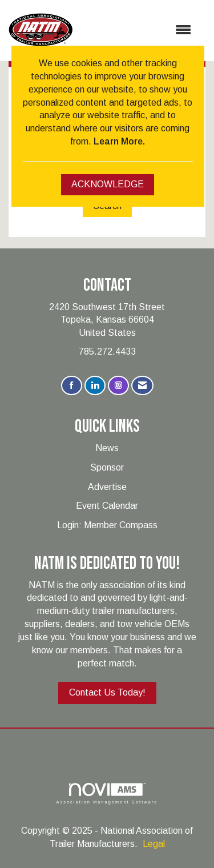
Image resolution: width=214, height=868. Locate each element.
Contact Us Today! (107, 692)
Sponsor (107, 467)
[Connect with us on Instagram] (118, 386)
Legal (154, 844)
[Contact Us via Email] (142, 386)
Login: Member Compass (107, 525)
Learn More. (119, 141)
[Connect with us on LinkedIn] (95, 386)
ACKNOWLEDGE (108, 184)
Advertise (107, 487)
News (107, 448)
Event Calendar (107, 506)
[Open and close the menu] (138, 31)
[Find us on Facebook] (72, 386)
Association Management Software (107, 793)
